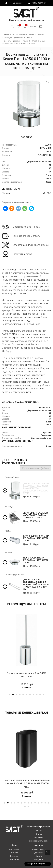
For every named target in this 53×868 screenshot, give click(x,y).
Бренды (14, 853)
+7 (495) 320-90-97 (37, 3)
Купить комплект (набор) (35, 468)
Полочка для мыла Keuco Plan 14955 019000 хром (36, 560)
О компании (14, 849)
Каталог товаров (39, 849)
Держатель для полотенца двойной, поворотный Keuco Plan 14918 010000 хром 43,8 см (36, 584)
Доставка (39, 853)
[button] (10, 694)
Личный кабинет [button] (14, 3)
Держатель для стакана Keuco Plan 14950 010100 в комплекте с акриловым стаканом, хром (36, 488)
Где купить (39, 859)
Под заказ (26, 137)
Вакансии (14, 856)
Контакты (14, 859)
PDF (47, 193)
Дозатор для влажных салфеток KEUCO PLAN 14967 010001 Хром (36, 515)
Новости (39, 831)
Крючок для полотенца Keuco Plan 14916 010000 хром (36, 538)
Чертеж (6, 193)
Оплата (39, 856)
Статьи (39, 834)
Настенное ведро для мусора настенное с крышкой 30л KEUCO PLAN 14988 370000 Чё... (26, 783)
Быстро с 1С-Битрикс (36, 864)
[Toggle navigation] (41, 27)
